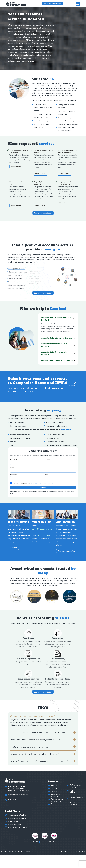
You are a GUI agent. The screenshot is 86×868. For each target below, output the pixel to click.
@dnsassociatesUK (15, 831)
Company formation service (77, 801)
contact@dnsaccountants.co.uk (19, 795)
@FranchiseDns (13, 827)
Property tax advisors (74, 792)
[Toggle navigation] (78, 4)
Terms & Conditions (78, 860)
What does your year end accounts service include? (32, 716)
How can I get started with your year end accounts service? (34, 754)
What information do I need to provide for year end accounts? (35, 740)
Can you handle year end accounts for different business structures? (38, 732)
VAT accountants (76, 797)
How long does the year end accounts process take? (32, 747)
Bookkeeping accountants (56, 798)
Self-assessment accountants (76, 786)
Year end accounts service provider (57, 803)
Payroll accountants (58, 808)
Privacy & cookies (65, 860)
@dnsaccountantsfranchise (17, 820)
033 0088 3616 (13, 799)
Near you (54, 785)
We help (54, 793)
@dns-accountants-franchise (18, 835)
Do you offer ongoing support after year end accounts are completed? (39, 761)
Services (54, 789)
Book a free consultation (52, 4)
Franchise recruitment (74, 807)
